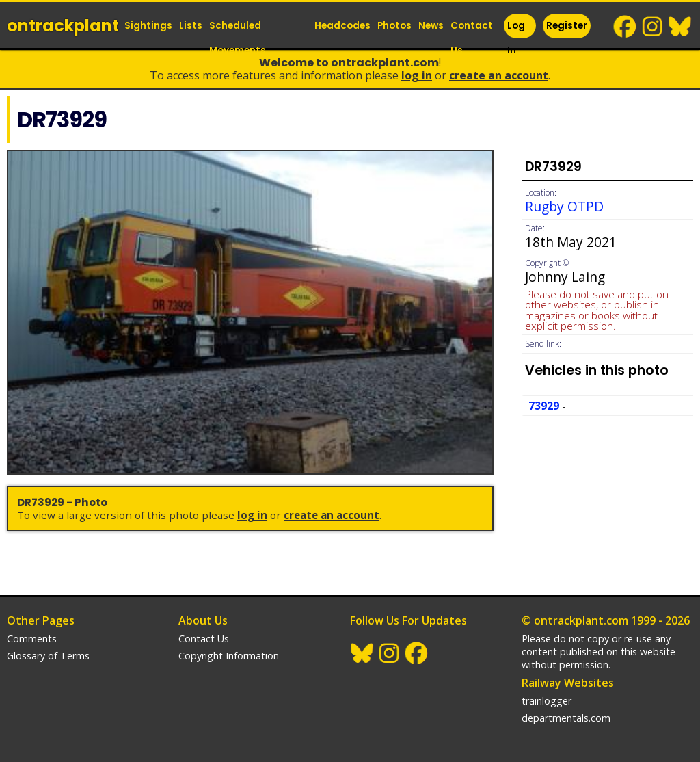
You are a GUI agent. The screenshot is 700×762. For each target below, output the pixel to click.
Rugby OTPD (564, 206)
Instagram (653, 27)
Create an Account (499, 75)
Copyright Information (229, 656)
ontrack (63, 26)
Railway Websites (568, 683)
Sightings (148, 26)
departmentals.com (566, 718)
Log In (516, 38)
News (431, 26)
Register (567, 26)
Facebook (625, 27)
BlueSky (680, 27)
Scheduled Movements (238, 38)
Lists (191, 26)
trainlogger (547, 701)
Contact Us (472, 38)
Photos (394, 26)
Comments (32, 639)
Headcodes (342, 26)
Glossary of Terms (48, 656)
